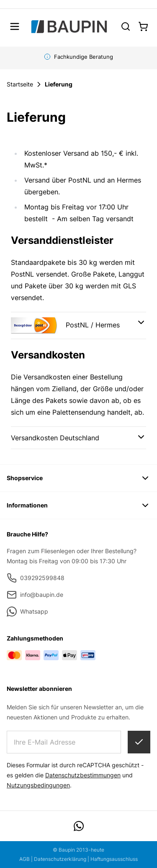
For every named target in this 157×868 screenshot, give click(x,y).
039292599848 (36, 578)
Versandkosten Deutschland (55, 438)
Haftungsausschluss (114, 859)
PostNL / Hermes (65, 325)
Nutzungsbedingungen (38, 785)
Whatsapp (27, 612)
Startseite (20, 84)
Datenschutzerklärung (60, 859)
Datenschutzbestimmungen (83, 775)
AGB (24, 859)
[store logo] (69, 27)
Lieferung (59, 84)
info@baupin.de (35, 595)
